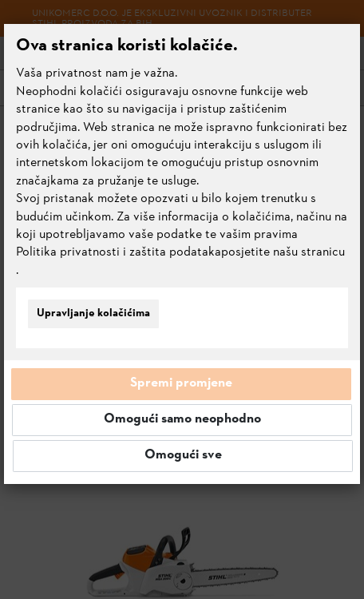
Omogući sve (183, 455)
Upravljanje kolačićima (93, 313)
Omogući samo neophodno (182, 419)
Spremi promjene (181, 383)
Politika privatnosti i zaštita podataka (119, 252)
